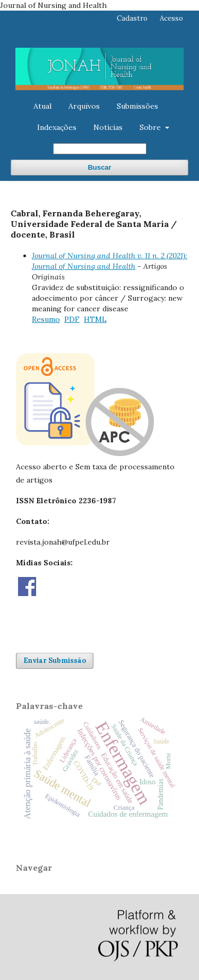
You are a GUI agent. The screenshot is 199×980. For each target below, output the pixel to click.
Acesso (171, 18)
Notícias (108, 127)
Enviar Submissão (55, 660)
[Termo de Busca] (100, 149)
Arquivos (84, 106)
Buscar (99, 167)
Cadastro (132, 18)
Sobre (151, 127)
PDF (72, 319)
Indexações (57, 127)
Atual (42, 106)
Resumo (46, 319)
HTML (95, 319)
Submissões (137, 106)
